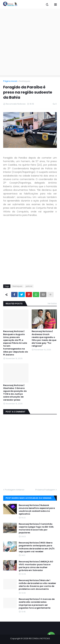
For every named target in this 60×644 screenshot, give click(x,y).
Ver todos (52, 303)
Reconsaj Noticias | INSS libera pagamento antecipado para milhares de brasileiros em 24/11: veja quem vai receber (37, 547)
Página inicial (10, 81)
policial (29, 286)
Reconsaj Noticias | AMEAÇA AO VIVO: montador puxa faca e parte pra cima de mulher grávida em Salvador (36, 566)
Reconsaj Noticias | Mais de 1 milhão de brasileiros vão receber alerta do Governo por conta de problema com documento (37, 585)
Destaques (25, 81)
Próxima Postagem (45, 490)
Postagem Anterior (15, 490)
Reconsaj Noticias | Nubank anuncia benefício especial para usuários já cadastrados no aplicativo (37, 510)
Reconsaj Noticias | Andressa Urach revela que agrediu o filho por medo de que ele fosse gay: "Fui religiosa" (44, 339)
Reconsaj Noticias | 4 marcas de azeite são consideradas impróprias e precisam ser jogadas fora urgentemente (37, 604)
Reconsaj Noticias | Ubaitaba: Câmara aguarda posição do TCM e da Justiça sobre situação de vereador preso (15, 393)
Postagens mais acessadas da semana (28, 498)
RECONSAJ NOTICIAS (39, 638)
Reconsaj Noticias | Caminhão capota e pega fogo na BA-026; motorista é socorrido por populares (36, 528)
